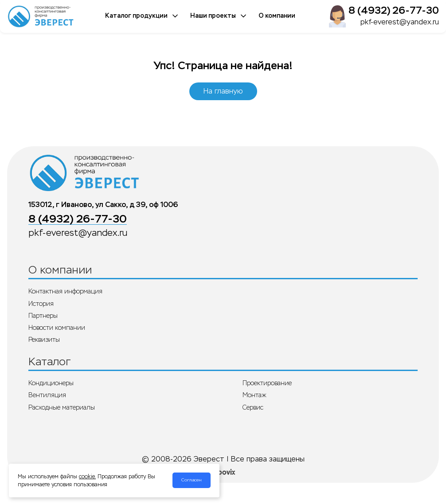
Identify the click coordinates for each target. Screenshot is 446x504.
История (41, 304)
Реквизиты (44, 340)
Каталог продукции (142, 16)
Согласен (192, 480)
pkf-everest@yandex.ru (400, 22)
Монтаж (254, 395)
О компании (277, 16)
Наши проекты (219, 16)
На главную (223, 91)
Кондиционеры (51, 383)
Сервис (253, 407)
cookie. (87, 477)
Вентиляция (47, 395)
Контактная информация (65, 291)
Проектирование (267, 383)
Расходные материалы (62, 407)
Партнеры (43, 316)
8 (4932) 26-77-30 (394, 10)
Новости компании (57, 328)
